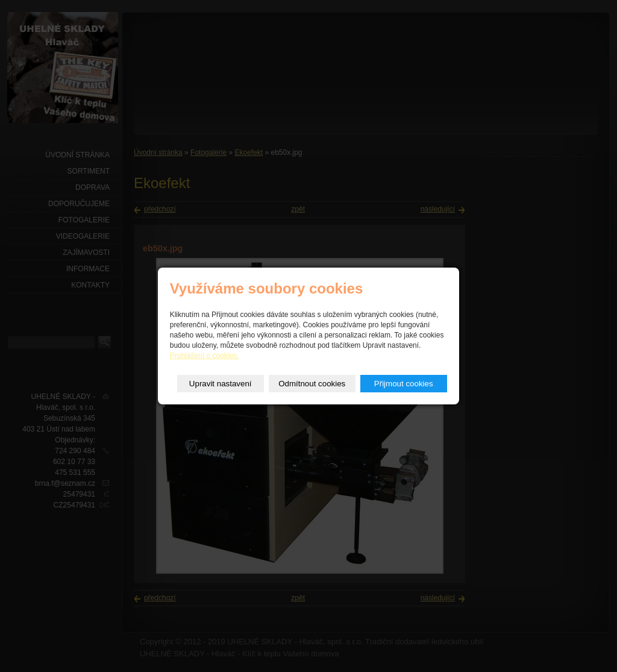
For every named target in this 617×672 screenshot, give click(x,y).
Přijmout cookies (404, 384)
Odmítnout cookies (312, 384)
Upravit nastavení (221, 384)
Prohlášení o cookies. (205, 356)
